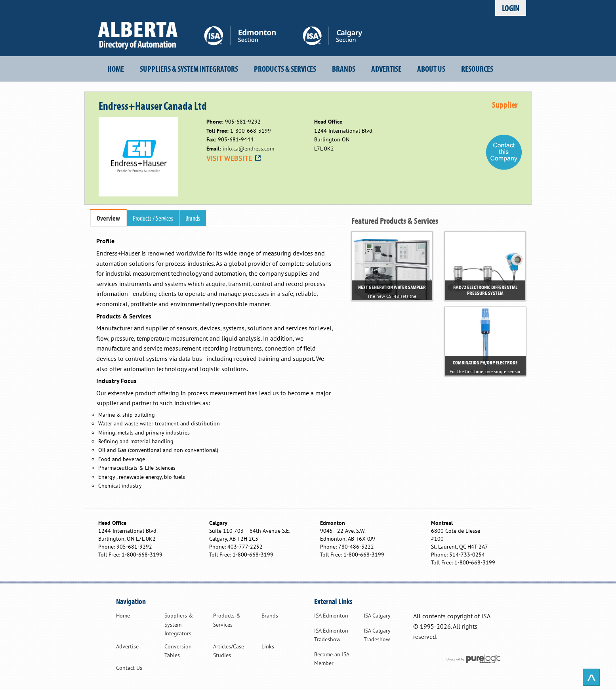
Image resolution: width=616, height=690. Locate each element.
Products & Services (285, 69)
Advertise (386, 69)
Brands (344, 69)
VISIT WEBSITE (234, 158)
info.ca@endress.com (248, 149)
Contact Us (129, 668)
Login (511, 8)
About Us (431, 69)
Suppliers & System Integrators (189, 69)
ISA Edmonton (331, 616)
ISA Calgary (377, 616)
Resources (477, 69)
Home (116, 69)
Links (268, 646)
